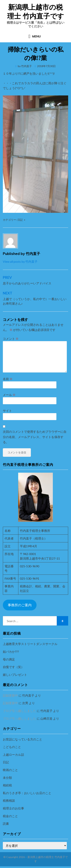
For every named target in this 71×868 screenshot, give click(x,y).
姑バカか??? (11, 652)
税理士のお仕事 (13, 808)
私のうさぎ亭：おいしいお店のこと (27, 793)
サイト (7, 411)
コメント (11, 339)
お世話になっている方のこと (23, 739)
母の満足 (9, 659)
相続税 (7, 785)
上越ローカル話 (13, 755)
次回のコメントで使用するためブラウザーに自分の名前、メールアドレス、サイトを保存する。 (35, 437)
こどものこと (12, 747)
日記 (20, 220)
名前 (8, 379)
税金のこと (10, 816)
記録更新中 (10, 695)
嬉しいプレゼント (15, 675)
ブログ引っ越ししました (20, 711)
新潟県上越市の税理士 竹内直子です (36, 12)
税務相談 (9, 800)
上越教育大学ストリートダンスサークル (30, 644)
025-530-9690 (30, 566)
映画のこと (10, 770)
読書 (6, 823)
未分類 (7, 778)
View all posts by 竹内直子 (20, 261)
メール (9, 395)
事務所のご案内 (20, 605)
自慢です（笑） (13, 667)
